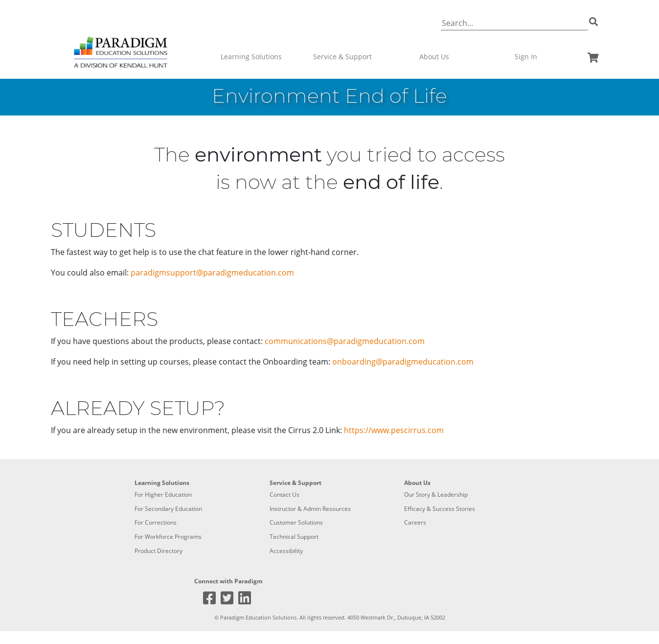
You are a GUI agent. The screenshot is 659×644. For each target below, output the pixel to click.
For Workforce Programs (168, 537)
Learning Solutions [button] (251, 57)
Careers (415, 522)
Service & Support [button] (342, 57)
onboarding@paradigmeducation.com (403, 362)
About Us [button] (434, 57)
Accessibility (286, 551)
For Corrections (156, 522)
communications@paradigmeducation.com (345, 341)
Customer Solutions (296, 522)
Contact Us (284, 494)
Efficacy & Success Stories (440, 509)
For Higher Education (163, 494)
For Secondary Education (168, 509)
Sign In (526, 57)
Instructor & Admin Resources (310, 509)
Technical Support (294, 537)
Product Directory (159, 551)
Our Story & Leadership (436, 494)
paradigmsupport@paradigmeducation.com (212, 273)
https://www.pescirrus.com (394, 430)
